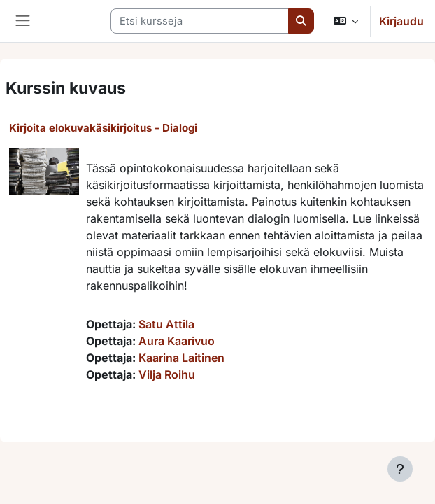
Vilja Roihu (167, 374)
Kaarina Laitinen (181, 358)
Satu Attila (166, 324)
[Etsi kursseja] (200, 21)
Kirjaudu (401, 21)
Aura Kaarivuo (177, 341)
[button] (346, 21)
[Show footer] (400, 469)
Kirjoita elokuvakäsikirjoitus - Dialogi (103, 128)
